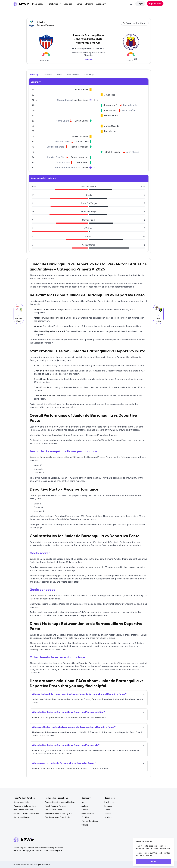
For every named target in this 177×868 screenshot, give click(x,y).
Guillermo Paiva (80, 136)
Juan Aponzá (110, 105)
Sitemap (85, 825)
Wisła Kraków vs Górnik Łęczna (59, 813)
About (84, 802)
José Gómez (82, 168)
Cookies (85, 817)
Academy (101, 4)
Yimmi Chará (63, 121)
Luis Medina (110, 131)
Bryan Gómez (82, 121)
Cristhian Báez (81, 90)
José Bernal (110, 110)
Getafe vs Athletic (21, 802)
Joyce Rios (110, 95)
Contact (85, 810)
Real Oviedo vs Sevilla (23, 810)
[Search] (131, 4)
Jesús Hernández (56, 147)
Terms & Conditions (90, 821)
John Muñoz (132, 152)
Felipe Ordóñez (129, 110)
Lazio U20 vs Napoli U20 (56, 810)
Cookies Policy (160, 853)
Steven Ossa (82, 142)
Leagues (68, 4)
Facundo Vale (130, 105)
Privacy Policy (88, 813)
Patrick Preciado (112, 152)
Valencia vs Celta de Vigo (25, 806)
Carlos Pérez (82, 162)
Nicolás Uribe (111, 116)
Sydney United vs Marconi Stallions (60, 802)
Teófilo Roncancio (80, 147)
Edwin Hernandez (80, 157)
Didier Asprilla (63, 162)
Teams (78, 4)
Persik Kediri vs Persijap (55, 806)
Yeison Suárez (65, 100)
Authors (85, 806)
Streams (89, 4)
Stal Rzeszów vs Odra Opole (57, 817)
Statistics (55, 4)
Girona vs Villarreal (22, 817)
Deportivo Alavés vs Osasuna (26, 813)
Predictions (39, 4)
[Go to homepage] (21, 4)
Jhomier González (56, 157)
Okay (154, 861)
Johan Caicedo (112, 126)
